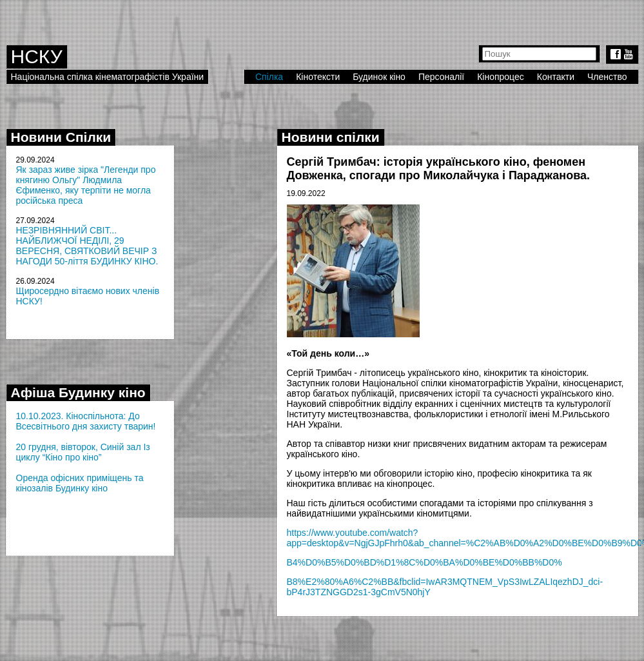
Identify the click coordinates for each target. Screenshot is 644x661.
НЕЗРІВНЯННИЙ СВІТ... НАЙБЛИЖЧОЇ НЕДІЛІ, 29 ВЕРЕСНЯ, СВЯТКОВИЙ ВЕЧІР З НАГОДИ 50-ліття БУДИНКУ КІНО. (87, 246)
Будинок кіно (379, 77)
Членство (607, 77)
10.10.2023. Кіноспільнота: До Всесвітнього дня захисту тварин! (86, 421)
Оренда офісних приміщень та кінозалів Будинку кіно (80, 483)
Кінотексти (318, 77)
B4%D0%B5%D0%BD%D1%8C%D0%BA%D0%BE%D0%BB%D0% (424, 562)
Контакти (556, 77)
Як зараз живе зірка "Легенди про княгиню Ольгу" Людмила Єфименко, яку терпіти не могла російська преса (86, 185)
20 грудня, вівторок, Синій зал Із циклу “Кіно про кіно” (83, 452)
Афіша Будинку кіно (78, 392)
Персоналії (441, 77)
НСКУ (37, 56)
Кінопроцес (501, 77)
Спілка (269, 77)
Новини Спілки (61, 137)
